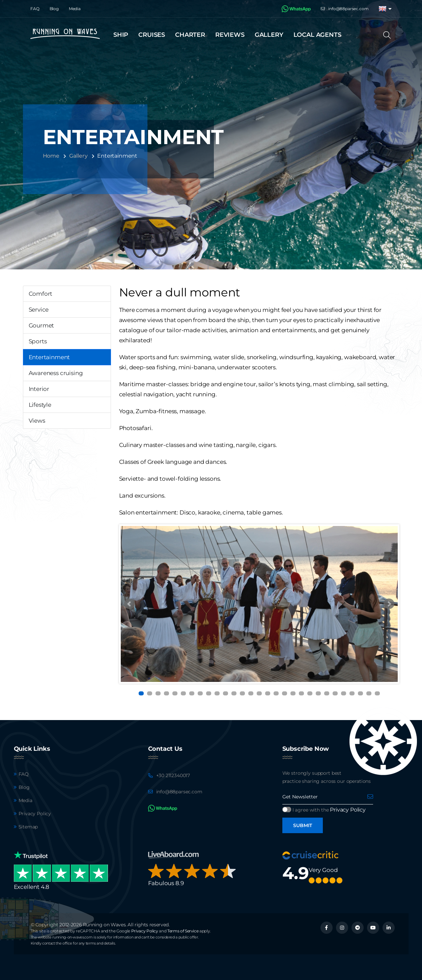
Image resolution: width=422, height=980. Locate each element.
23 (327, 693)
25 (344, 693)
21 (310, 693)
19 (293, 693)
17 (276, 693)
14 (251, 693)
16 (268, 693)
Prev (130, 604)
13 (242, 693)
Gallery (269, 35)
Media (75, 9)
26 (352, 693)
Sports (38, 341)
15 (259, 693)
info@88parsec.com (348, 9)
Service (39, 310)
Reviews (230, 35)
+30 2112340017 (173, 775)
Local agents (317, 35)
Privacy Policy (35, 814)
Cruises (152, 35)
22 (318, 693)
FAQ (35, 9)
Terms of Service (183, 931)
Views (37, 421)
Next (389, 604)
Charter (190, 35)
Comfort (41, 294)
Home (51, 156)
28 (369, 693)
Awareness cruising (56, 373)
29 (377, 693)
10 (217, 693)
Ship (121, 35)
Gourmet (41, 325)
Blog (54, 9)
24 (335, 693)
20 (301, 693)
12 (234, 693)
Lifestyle (40, 405)
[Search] (389, 35)
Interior (39, 389)
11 (226, 693)
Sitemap (28, 827)
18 (285, 693)
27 (360, 693)
